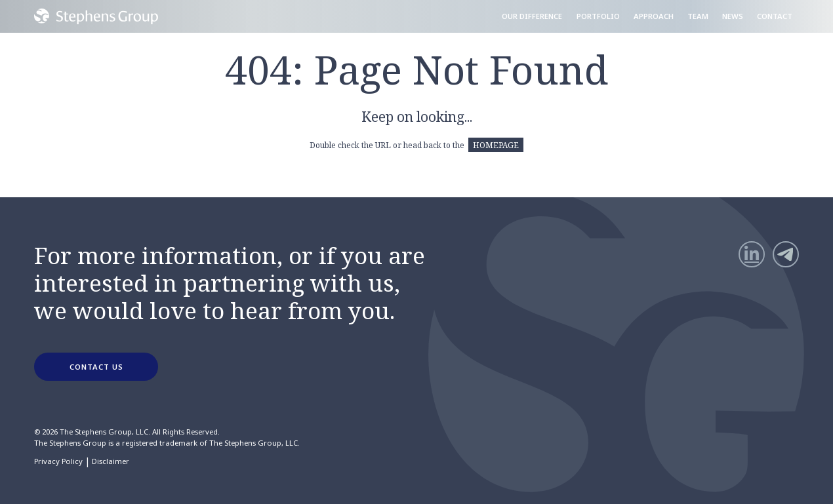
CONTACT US (96, 367)
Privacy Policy (58, 461)
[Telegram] (786, 255)
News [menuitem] (733, 16)
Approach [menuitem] (654, 16)
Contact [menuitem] (775, 16)
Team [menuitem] (698, 16)
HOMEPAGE (496, 145)
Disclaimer (111, 461)
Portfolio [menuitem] (598, 16)
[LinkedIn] (752, 255)
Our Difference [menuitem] (532, 16)
